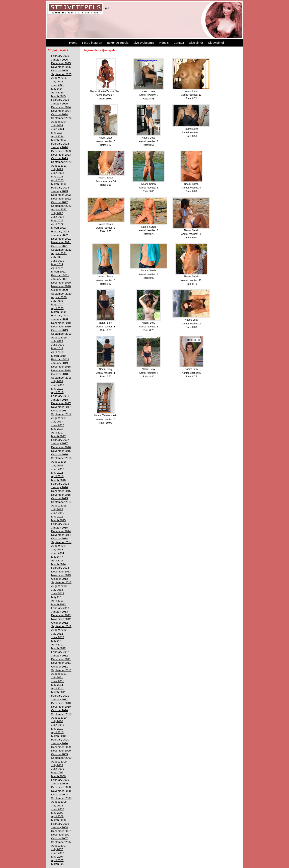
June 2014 (58, 553)
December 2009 (61, 747)
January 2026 (60, 60)
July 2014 (57, 549)
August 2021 (59, 253)
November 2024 (61, 111)
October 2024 (60, 114)
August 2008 (59, 802)
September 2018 (61, 378)
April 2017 (57, 433)
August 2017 (59, 418)
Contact (179, 43)
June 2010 (58, 725)
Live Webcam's (144, 43)
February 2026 (60, 56)
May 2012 (57, 641)
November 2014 (61, 535)
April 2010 (57, 732)
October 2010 (60, 710)
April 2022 (57, 224)
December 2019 (61, 323)
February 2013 (60, 608)
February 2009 (60, 780)
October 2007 (60, 838)
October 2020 (60, 290)
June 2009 (58, 769)
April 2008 (57, 816)
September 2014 (61, 542)
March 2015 (58, 520)
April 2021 (57, 268)
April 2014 (57, 561)
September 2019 (61, 334)
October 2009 (60, 754)
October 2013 (60, 579)
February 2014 (60, 568)
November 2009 (61, 751)
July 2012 (57, 634)
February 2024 (60, 144)
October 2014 (60, 538)
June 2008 (58, 809)
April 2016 (57, 476)
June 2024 (58, 129)
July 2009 (57, 765)
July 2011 (57, 677)
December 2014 (61, 531)
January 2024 (60, 147)
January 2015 (60, 528)
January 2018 (60, 400)
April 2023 (57, 180)
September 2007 (61, 842)
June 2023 (58, 173)
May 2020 (57, 304)
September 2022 (61, 206)
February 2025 (60, 100)
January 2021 (60, 279)
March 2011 (58, 692)
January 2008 (60, 827)
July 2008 (57, 806)
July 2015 (57, 509)
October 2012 (60, 623)
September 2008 (61, 798)
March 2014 (58, 564)
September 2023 (61, 162)
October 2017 (60, 411)
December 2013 (61, 572)
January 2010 (60, 743)
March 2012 (58, 648)
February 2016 (60, 484)
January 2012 (60, 656)
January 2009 (60, 783)
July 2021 (57, 257)
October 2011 (60, 667)
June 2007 (58, 853)
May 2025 (57, 89)
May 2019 (57, 348)
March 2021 (58, 272)
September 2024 (61, 118)
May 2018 (57, 389)
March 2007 (58, 864)
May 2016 (57, 473)
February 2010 (60, 740)
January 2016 (60, 487)
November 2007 (61, 835)
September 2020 (61, 294)
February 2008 (60, 824)
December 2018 (61, 367)
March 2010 (58, 736)
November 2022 (61, 199)
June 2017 (58, 425)
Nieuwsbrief (216, 43)
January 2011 (60, 699)
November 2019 (61, 327)
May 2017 (57, 429)
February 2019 (60, 359)
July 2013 (57, 590)
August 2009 (59, 762)
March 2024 (58, 140)
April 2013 (57, 601)
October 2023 (60, 158)
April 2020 (57, 308)
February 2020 (60, 315)
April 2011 (57, 688)
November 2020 (61, 286)
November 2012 (61, 619)
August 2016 (59, 462)
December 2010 (61, 703)
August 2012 (59, 630)
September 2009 (61, 758)
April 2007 (57, 860)
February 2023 (60, 188)
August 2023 (59, 166)
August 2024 (59, 122)
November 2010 (61, 707)
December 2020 (61, 283)
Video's (164, 43)
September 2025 (61, 74)
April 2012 (57, 645)
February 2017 (60, 440)
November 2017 (61, 407)
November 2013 (61, 575)
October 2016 (60, 454)
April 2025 (57, 93)
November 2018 (61, 370)
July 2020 (57, 301)
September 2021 (61, 250)
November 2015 (61, 495)
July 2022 (57, 213)
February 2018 (60, 396)
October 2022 (60, 202)
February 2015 (60, 524)
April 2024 (57, 136)
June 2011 (58, 681)
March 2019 (58, 356)
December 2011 (61, 659)
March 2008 (58, 820)
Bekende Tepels (118, 43)
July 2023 (57, 169)
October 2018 (60, 374)
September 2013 (61, 582)
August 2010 (59, 718)
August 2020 (59, 297)
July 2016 (57, 465)
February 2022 (60, 231)
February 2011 (60, 696)
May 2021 (57, 264)
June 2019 (58, 345)
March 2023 (58, 184)
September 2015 (61, 502)
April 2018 (57, 392)
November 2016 (61, 451)
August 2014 (59, 546)
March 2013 (58, 604)
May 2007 (57, 857)
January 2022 (60, 235)
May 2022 (57, 220)
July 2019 (57, 341)
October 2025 (60, 70)
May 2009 (57, 772)
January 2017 (60, 443)
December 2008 (61, 787)
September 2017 (61, 414)
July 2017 (57, 422)
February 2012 (60, 652)
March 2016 (58, 480)
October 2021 (60, 246)
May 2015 (57, 517)
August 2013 (59, 586)
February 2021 (60, 275)
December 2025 (61, 63)
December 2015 (61, 491)
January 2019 (60, 363)
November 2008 (61, 791)
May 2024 (57, 133)
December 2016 (61, 447)
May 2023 (57, 177)
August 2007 (59, 846)
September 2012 (61, 626)
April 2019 (57, 352)
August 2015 (59, 506)
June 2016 (58, 469)
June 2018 (58, 385)
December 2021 (61, 239)
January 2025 (60, 104)
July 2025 (57, 82)
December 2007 (61, 831)
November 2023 (61, 155)
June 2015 (58, 513)
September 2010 (61, 714)
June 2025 (58, 85)
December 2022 (61, 195)
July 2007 (57, 849)
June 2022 (58, 217)
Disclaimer (196, 43)
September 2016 (61, 458)
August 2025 (59, 78)
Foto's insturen (92, 43)
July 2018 (57, 381)
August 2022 (59, 209)
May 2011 (57, 685)
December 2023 (61, 151)
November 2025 (61, 67)
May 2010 (57, 729)
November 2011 (61, 663)
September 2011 (61, 670)
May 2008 (57, 813)
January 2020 (60, 319)
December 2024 (61, 107)
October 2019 (60, 330)
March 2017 (58, 436)
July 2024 (57, 125)
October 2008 (60, 795)
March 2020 (58, 312)
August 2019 (59, 338)
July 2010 (57, 721)
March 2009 (58, 776)
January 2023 (60, 191)
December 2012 (61, 615)
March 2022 (58, 228)
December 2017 (61, 403)
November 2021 (61, 242)
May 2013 (57, 597)
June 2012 (58, 637)
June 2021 (58, 261)
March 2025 (58, 96)
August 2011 (59, 674)
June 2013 (58, 593)
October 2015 (60, 498)
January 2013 (60, 612)
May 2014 (57, 557)
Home (73, 43)
